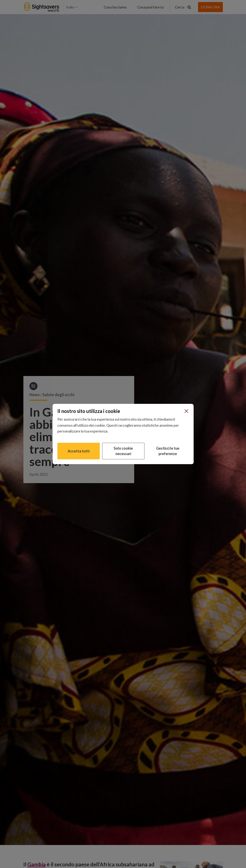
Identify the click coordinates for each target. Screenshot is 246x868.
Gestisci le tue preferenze (168, 451)
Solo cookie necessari (123, 451)
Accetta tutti (79, 451)
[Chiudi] (186, 411)
